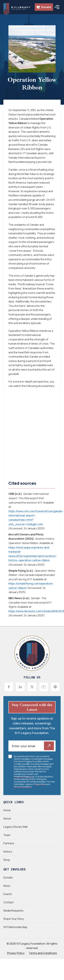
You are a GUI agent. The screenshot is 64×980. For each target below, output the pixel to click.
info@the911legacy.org (24, 777)
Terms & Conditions (23, 787)
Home (7, 810)
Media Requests (13, 911)
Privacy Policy (40, 784)
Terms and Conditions (43, 953)
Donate (44, 7)
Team (7, 835)
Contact (9, 902)
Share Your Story (14, 919)
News (7, 886)
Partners (9, 843)
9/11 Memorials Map (15, 927)
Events (8, 894)
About (7, 818)
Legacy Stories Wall (15, 827)
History (8, 852)
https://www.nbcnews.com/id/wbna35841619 (36, 611)
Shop (7, 860)
